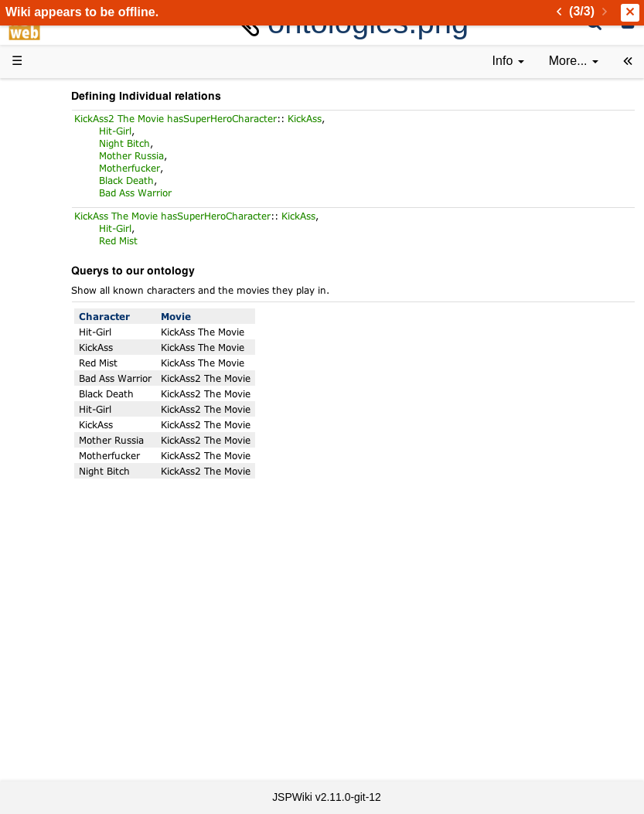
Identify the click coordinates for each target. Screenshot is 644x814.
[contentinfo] (508, 61)
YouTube (67, 561)
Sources (65, 473)
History (62, 210)
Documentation (84, 297)
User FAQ (70, 315)
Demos (62, 333)
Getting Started (84, 385)
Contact (64, 702)
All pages (68, 613)
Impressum (73, 719)
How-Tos (66, 403)
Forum (60, 543)
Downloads (73, 157)
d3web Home (50, 95)
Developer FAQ (85, 420)
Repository (72, 491)
